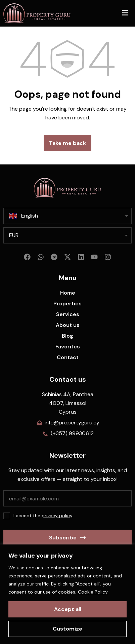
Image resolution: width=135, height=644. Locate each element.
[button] (125, 13)
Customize (67, 629)
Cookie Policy (93, 592)
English (24, 216)
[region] (67, 594)
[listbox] (67, 235)
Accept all (68, 609)
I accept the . (43, 516)
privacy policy (57, 516)
